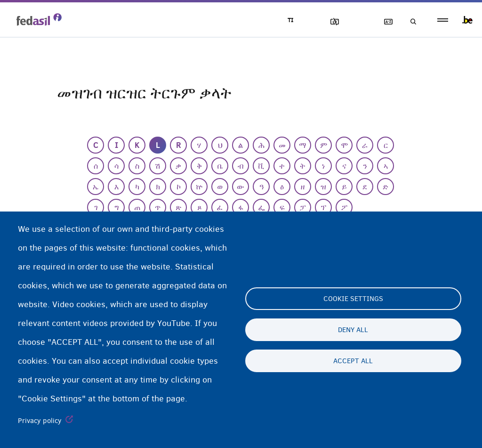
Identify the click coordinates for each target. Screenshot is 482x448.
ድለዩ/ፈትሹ (410, 22)
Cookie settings (353, 299)
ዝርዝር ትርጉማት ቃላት (384, 22)
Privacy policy (40, 421)
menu (443, 20)
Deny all (353, 330)
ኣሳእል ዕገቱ (330, 22)
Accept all (353, 361)
